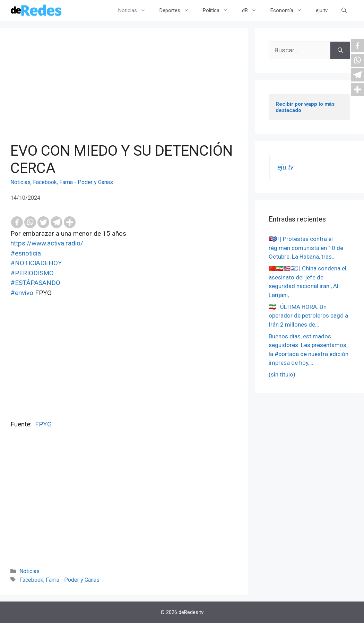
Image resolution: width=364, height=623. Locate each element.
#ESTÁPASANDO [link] (35, 283)
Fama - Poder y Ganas (86, 182)
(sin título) (282, 374)
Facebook (45, 182)
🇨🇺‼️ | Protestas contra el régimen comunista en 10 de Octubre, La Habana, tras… (306, 248)
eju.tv (322, 10)
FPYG (43, 424)
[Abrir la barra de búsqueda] (344, 10)
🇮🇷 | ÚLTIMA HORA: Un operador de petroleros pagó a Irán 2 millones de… (308, 316)
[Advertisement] (124, 90)
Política (219, 10)
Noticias (135, 10)
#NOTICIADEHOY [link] (36, 263)
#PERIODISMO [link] (32, 273)
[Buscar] (340, 50)
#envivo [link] (22, 293)
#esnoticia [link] (26, 253)
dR (253, 10)
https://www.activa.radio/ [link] (47, 243)
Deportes (178, 10)
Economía (290, 10)
